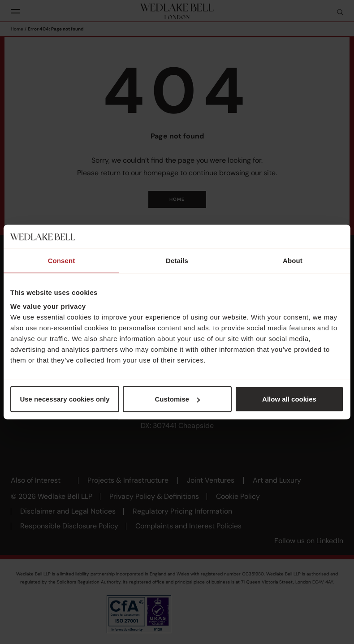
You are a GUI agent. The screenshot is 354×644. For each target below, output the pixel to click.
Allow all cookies (289, 399)
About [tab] (293, 260)
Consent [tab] (62, 260)
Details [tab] (177, 260)
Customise (177, 399)
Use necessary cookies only (65, 399)
